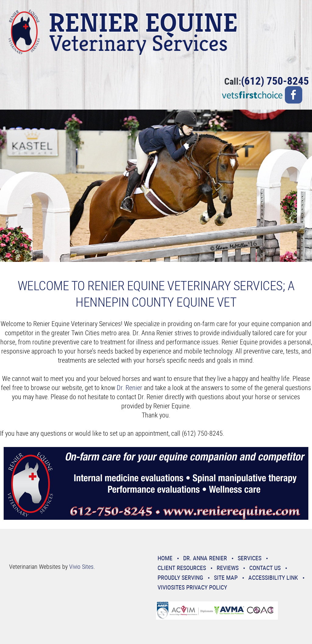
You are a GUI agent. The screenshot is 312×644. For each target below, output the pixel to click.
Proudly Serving (180, 577)
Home (165, 558)
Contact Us (265, 568)
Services (250, 558)
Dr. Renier (129, 387)
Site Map (226, 577)
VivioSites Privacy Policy (192, 587)
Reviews (228, 568)
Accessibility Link (273, 577)
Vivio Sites (81, 567)
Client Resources (182, 568)
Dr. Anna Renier (205, 558)
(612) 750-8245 (275, 81)
